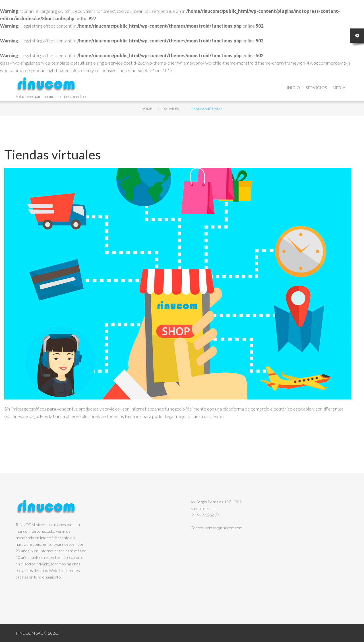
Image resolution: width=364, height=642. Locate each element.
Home (147, 109)
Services (171, 109)
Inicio (293, 88)
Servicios (316, 88)
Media (339, 88)
